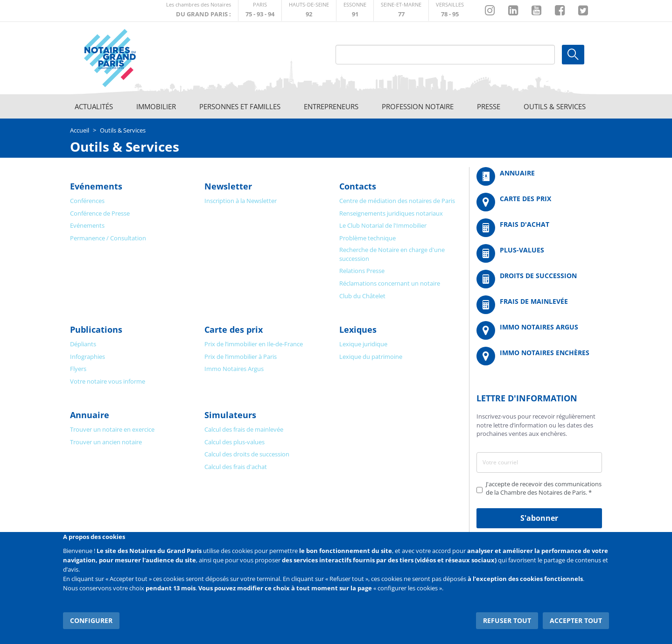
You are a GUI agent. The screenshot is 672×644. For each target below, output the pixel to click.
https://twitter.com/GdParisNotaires (583, 11)
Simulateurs (230, 415)
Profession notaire (418, 106)
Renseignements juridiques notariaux (391, 213)
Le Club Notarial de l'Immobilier (383, 225)
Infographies (87, 357)
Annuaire (90, 415)
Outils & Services (555, 106)
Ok (573, 55)
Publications (96, 329)
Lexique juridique (363, 344)
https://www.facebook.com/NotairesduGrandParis (560, 11)
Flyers (78, 369)
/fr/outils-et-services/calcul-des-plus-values (539, 253)
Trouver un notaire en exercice (112, 429)
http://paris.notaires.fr (260, 10)
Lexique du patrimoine (371, 357)
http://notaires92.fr (309, 10)
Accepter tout (576, 620)
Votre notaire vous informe (108, 381)
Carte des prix (234, 329)
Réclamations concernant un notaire (390, 283)
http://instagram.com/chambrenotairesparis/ (490, 11)
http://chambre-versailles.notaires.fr (450, 10)
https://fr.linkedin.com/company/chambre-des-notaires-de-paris (513, 11)
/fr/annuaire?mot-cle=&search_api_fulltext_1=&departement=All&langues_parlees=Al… (539, 176)
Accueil (80, 130)
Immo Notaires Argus (234, 369)
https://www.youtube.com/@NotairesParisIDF (536, 11)
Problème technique (367, 238)
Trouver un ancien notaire (106, 442)
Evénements (96, 186)
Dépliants (83, 344)
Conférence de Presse (100, 213)
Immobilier (156, 106)
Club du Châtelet (362, 296)
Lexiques (358, 329)
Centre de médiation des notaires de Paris (397, 201)
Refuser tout (507, 620)
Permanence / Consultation (108, 238)
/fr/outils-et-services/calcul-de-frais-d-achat (539, 228)
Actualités (94, 106)
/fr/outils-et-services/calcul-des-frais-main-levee (539, 305)
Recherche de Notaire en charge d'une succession (392, 254)
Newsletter (228, 186)
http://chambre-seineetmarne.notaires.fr (401, 10)
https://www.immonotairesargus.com (539, 330)
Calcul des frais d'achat (236, 467)
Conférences (87, 201)
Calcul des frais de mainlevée (244, 429)
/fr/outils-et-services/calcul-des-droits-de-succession (539, 279)
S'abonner (539, 518)
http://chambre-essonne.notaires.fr (355, 10)
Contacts (358, 186)
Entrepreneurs (331, 106)
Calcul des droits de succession (247, 454)
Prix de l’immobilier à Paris (241, 357)
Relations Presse (362, 271)
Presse (489, 106)
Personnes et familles (240, 106)
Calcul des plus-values (234, 442)
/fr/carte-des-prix (539, 202)
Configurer (91, 620)
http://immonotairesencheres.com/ (539, 356)
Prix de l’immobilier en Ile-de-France (254, 344)
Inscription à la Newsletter (241, 201)
